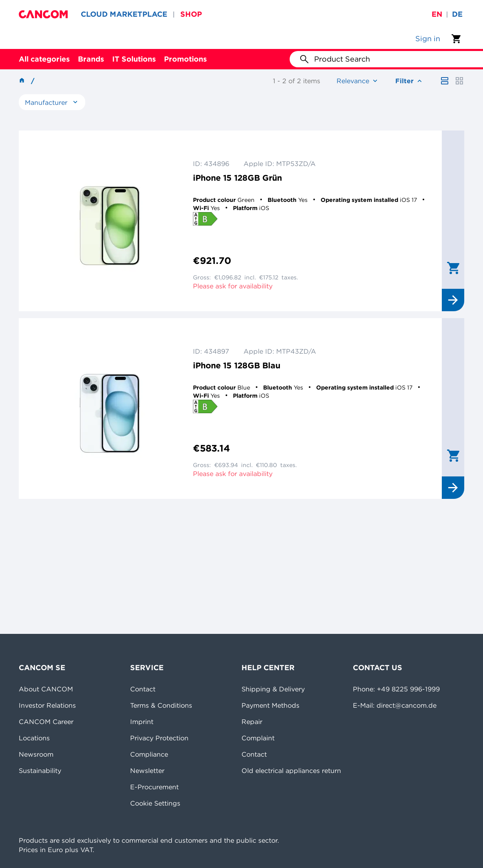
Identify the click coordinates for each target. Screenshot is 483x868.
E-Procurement (154, 787)
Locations (34, 738)
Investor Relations (47, 705)
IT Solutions (134, 59)
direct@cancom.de (407, 705)
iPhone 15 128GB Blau (237, 365)
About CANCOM (46, 689)
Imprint (142, 722)
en (437, 14)
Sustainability (40, 771)
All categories (44, 59)
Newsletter (147, 771)
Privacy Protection (159, 738)
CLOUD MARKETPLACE (124, 14)
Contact (143, 689)
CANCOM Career (46, 722)
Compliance (149, 754)
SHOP (191, 14)
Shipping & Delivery (273, 689)
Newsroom (36, 754)
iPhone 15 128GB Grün (237, 178)
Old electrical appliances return (291, 771)
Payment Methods (270, 705)
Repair (252, 722)
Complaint (258, 738)
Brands (91, 59)
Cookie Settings (155, 803)
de (457, 14)
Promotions (185, 59)
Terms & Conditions (161, 705)
